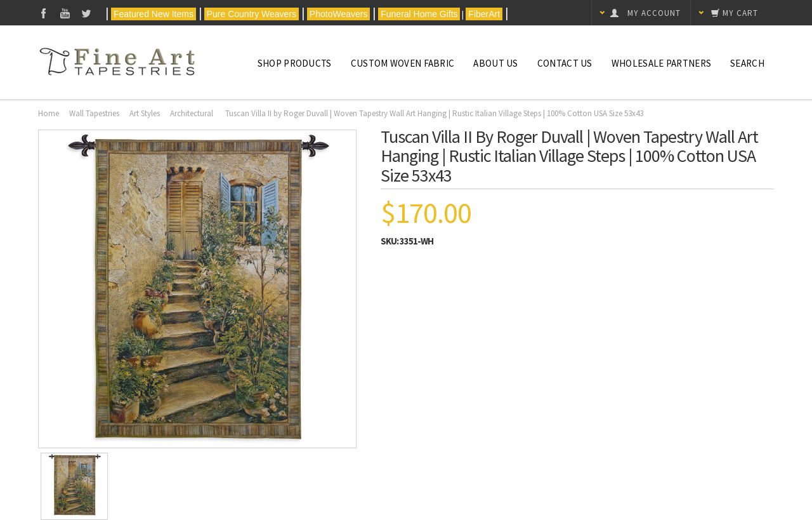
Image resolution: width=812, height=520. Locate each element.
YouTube (65, 13)
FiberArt (484, 14)
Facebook (43, 13)
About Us (495, 63)
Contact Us (565, 63)
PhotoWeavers (338, 14)
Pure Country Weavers (252, 14)
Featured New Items (154, 14)
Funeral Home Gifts (419, 14)
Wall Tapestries (94, 113)
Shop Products (295, 63)
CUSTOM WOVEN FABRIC (403, 63)
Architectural (193, 113)
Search (747, 63)
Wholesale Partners (661, 63)
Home (49, 113)
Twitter (87, 13)
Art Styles (145, 113)
